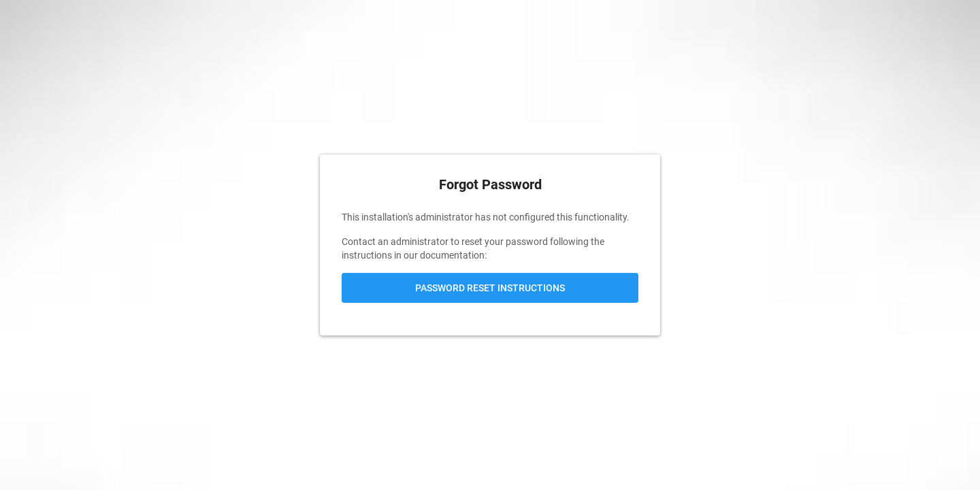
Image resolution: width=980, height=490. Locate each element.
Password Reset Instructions (490, 288)
